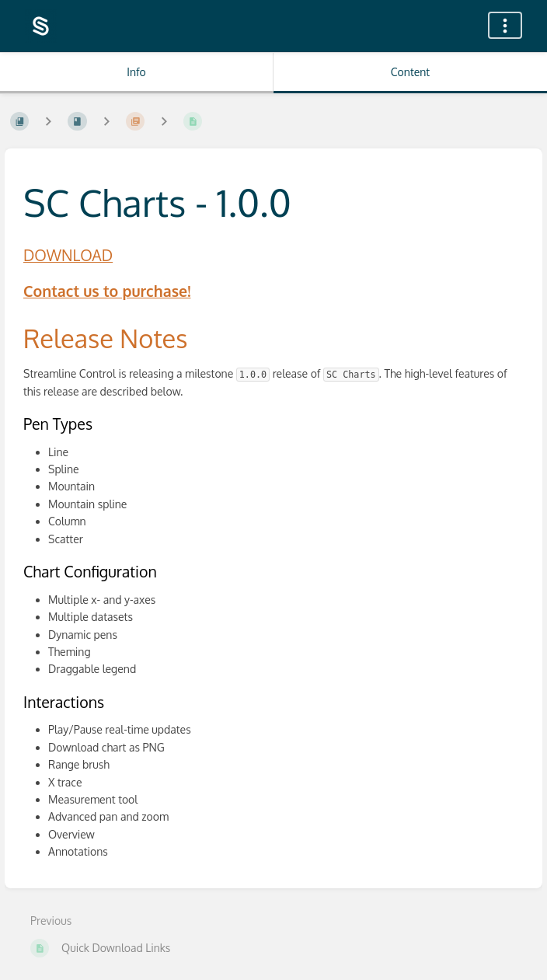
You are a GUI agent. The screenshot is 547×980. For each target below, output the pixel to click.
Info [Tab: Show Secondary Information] (136, 72)
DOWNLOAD (68, 255)
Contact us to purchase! (107, 291)
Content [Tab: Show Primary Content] (410, 72)
